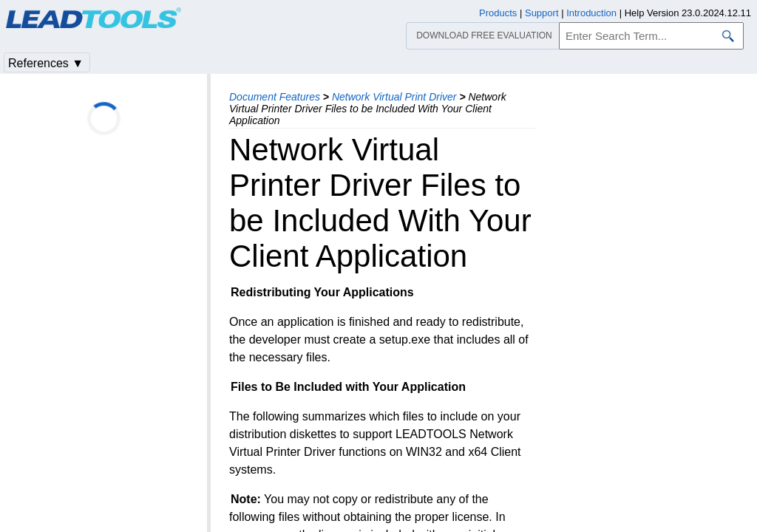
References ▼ (46, 63)
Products (498, 13)
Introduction (591, 13)
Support (542, 13)
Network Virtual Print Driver (394, 97)
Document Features (275, 97)
